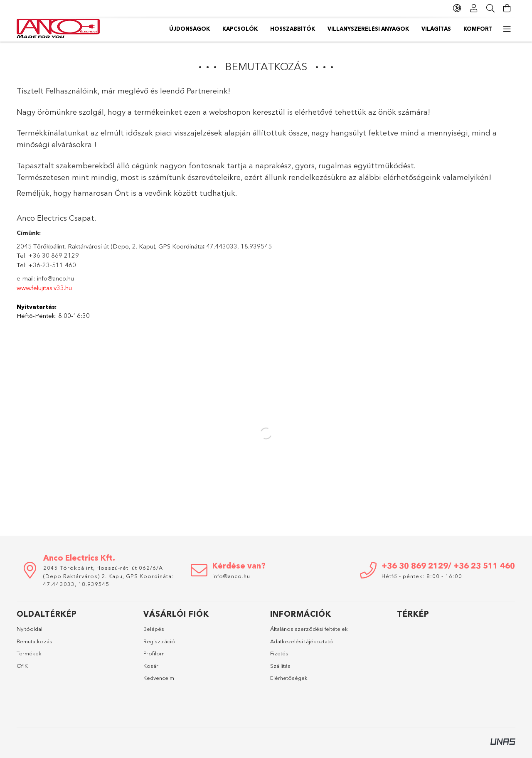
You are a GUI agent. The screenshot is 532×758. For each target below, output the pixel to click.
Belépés (154, 629)
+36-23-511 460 (52, 265)
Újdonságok (190, 29)
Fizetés (279, 653)
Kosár (151, 666)
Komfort (478, 29)
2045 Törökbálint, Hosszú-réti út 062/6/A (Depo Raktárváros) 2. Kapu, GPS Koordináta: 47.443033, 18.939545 (108, 576)
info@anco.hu (55, 278)
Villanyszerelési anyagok (368, 29)
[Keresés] (490, 8)
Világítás (436, 29)
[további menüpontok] (507, 29)
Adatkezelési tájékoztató (302, 641)
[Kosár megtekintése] (507, 8)
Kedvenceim (159, 678)
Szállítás (280, 666)
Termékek (29, 653)
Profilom (154, 653)
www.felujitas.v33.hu (44, 288)
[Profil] (474, 8)
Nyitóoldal (30, 629)
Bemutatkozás (34, 641)
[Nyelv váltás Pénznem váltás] (457, 8)
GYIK (22, 666)
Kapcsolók (240, 29)
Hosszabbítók (293, 29)
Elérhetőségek (289, 678)
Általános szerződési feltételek (309, 629)
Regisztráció (159, 641)
